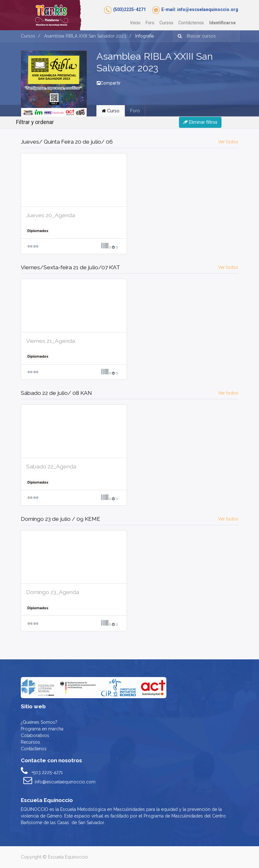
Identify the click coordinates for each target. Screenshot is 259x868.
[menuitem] (135, 23)
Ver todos (228, 142)
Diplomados (38, 231)
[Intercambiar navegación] (235, 122)
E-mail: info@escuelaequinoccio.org (200, 9)
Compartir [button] (109, 83)
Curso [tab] (111, 111)
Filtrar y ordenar (35, 122)
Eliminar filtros (200, 122)
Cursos (28, 36)
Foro (135, 111)
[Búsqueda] (178, 36)
